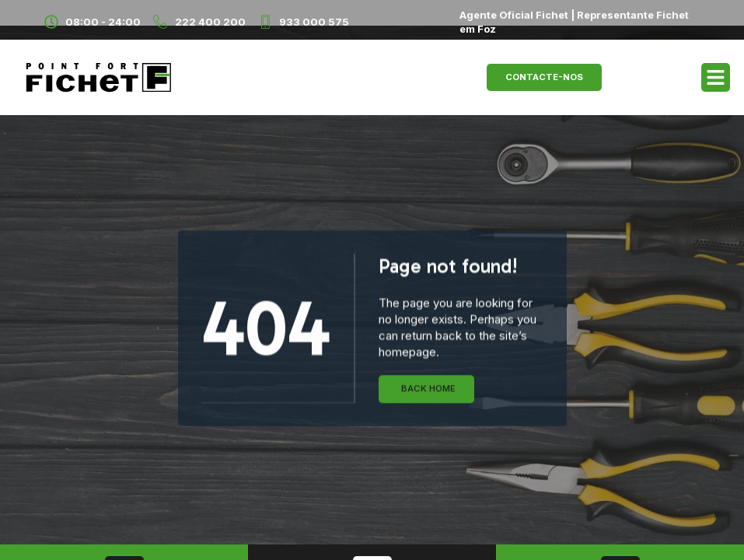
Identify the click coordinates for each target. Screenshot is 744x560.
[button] (716, 78)
